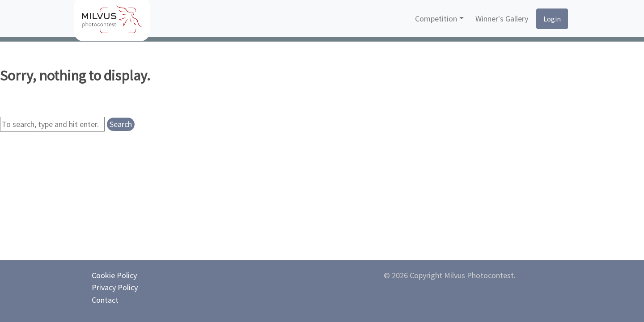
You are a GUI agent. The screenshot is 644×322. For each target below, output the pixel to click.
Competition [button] (436, 19)
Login (552, 19)
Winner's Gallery (502, 19)
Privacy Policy (115, 287)
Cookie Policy (114, 275)
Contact (105, 300)
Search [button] (121, 124)
